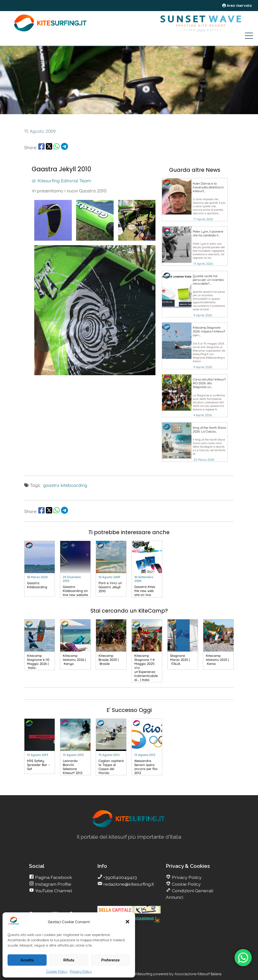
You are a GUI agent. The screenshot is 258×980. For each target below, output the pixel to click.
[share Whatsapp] (57, 147)
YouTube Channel (53, 891)
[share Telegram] (64, 147)
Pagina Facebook (53, 877)
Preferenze (110, 960)
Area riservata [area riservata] (237, 6)
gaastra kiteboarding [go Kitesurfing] (65, 485)
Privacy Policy (81, 971)
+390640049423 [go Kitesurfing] (120, 877)
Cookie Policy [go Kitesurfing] (186, 884)
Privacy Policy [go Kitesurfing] (186, 877)
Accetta (27, 960)
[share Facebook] (41, 147)
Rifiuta (69, 960)
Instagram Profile (53, 884)
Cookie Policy (57, 971)
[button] (127, 922)
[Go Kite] (51, 31)
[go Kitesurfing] (195, 200)
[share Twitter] (49, 147)
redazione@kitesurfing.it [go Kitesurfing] (128, 884)
